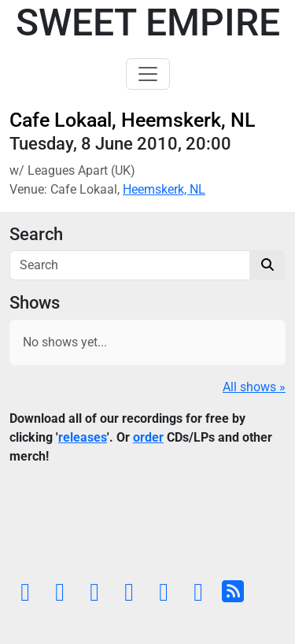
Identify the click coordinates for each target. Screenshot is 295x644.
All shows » (254, 387)
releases (83, 437)
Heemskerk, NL (164, 189)
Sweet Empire (148, 22)
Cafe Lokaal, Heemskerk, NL (133, 120)
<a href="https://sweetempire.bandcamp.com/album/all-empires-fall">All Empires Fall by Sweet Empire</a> (147, 526)
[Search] (130, 265)
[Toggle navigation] (148, 74)
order (148, 437)
